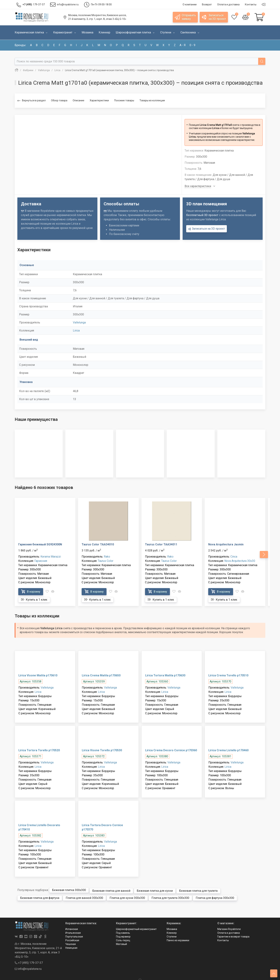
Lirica (76, 331)
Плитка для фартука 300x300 (215, 896)
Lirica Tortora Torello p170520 (39, 750)
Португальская (74, 935)
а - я (183, 45)
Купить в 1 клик (34, 600)
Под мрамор (123, 935)
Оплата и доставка (229, 931)
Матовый (121, 943)
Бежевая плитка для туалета (198, 889)
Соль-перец (123, 939)
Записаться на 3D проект (207, 229)
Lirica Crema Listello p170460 (228, 750)
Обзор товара (59, 100)
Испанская (72, 928)
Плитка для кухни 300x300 (127, 896)
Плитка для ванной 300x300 (84, 896)
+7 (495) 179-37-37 (29, 961)
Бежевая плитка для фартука (40, 896)
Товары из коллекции (152, 100)
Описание (79, 100)
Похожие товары (124, 100)
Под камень (123, 931)
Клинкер (172, 931)
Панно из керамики (178, 939)
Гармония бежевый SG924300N (40, 544)
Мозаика (172, 928)
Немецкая (71, 946)
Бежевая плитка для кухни (155, 889)
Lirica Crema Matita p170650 (101, 675)
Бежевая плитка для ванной (111, 889)
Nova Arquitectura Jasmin (226, 544)
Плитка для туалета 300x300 (170, 896)
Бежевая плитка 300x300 (69, 889)
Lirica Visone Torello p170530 (102, 750)
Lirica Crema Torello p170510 (228, 675)
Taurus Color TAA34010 (98, 544)
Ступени (172, 935)
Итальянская (73, 931)
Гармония (41, 561)
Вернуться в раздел (32, 101)
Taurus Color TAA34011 (161, 544)
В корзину (31, 591)
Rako (107, 557)
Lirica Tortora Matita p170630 (165, 675)
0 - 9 (192, 45)
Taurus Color (106, 561)
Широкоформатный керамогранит (136, 928)
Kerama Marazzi (51, 557)
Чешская (71, 943)
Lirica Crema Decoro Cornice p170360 (171, 750)
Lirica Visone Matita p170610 (38, 675)
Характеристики (99, 100)
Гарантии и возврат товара (233, 935)
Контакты (223, 939)
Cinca (234, 557)
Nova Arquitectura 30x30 (240, 561)
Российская (72, 939)
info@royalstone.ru (28, 967)
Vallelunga (79, 322)
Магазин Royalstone (229, 928)
